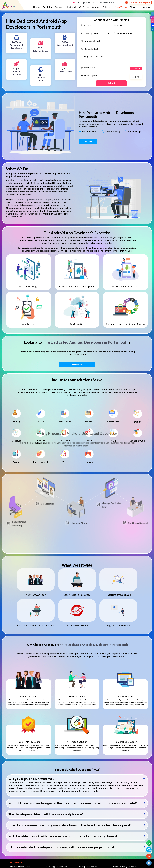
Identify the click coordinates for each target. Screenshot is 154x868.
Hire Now (88, 141)
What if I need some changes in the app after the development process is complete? (73, 803)
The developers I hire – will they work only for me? (46, 814)
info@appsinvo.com (86, 2)
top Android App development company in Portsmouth (41, 199)
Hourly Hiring (134, 132)
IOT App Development (88, 867)
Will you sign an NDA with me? (31, 779)
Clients (107, 7)
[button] (149, 863)
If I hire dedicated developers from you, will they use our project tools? (62, 847)
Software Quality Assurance (125, 867)
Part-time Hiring (113, 132)
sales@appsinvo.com (111, 2)
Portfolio (47, 7)
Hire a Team (120, 7)
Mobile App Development (21, 867)
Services (60, 7)
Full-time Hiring (90, 132)
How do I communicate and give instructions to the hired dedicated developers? (70, 825)
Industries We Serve (78, 7)
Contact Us (144, 7)
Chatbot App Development (56, 867)
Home (36, 7)
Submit (111, 83)
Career (96, 7)
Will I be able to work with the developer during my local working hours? (63, 836)
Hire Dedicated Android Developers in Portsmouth (86, 342)
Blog (132, 7)
